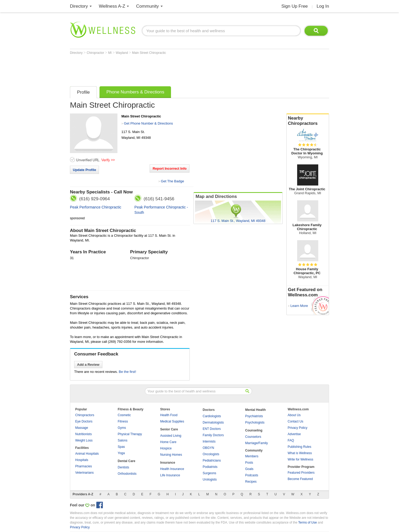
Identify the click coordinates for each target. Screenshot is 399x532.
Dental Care (127, 461)
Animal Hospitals (87, 454)
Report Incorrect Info (170, 168)
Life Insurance (170, 475)
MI (110, 53)
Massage (82, 428)
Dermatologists (213, 422)
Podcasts (252, 475)
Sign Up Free (294, 6)
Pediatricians (212, 460)
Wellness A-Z (112, 6)
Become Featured (300, 479)
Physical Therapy (130, 434)
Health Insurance (172, 469)
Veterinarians (84, 473)
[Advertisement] (166, 69)
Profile (83, 92)
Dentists (123, 467)
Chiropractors (85, 415)
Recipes (251, 482)
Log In (323, 6)
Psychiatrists (254, 416)
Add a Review (88, 365)
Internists (209, 441)
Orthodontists (127, 474)
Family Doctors (213, 435)
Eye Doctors (84, 421)
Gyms (122, 428)
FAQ (291, 440)
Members (252, 456)
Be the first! (127, 372)
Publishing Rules (299, 447)
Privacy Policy (298, 428)
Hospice (166, 448)
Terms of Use (308, 522)
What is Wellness (300, 453)
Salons (123, 440)
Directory (79, 6)
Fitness (123, 421)
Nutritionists (84, 434)
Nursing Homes (171, 455)
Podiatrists (210, 467)
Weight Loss (84, 440)
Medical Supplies (172, 421)
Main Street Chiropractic (149, 53)
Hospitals (82, 460)
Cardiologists (212, 416)
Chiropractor (96, 53)
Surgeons (209, 473)
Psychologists (255, 422)
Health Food (169, 415)
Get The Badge (172, 181)
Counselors (253, 437)
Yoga (121, 453)
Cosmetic (124, 415)
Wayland (122, 53)
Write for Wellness (300, 459)
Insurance (168, 463)
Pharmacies (84, 466)
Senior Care (169, 429)
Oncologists (211, 454)
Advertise (294, 434)
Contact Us (295, 421)
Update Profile (84, 170)
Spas (121, 447)
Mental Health (255, 410)
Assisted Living (171, 436)
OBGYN (208, 448)
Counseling (254, 430)
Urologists (210, 479)
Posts (249, 463)
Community (148, 6)
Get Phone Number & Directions (148, 123)
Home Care (168, 442)
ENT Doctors (212, 429)
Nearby (308, 121)
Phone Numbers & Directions (135, 92)
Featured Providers (301, 473)
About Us (294, 415)
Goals (249, 469)
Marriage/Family (256, 443)
